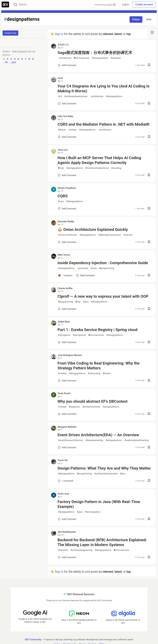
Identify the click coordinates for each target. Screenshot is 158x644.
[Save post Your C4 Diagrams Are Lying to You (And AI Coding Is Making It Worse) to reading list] (149, 104)
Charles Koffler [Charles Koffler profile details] (65, 288)
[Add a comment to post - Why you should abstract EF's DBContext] (67, 414)
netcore (128, 235)
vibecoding (94, 373)
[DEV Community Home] (5, 5)
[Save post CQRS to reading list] (149, 209)
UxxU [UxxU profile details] (60, 78)
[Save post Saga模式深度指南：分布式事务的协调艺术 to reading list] (149, 65)
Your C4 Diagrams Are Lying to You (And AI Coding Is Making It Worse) (103, 89)
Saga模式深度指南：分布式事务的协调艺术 (95, 53)
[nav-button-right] (152, 32)
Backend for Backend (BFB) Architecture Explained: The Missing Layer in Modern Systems (102, 542)
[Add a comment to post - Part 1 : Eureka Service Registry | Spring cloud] (67, 342)
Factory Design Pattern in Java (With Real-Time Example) (99, 504)
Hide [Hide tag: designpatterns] (149, 19)
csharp (72, 130)
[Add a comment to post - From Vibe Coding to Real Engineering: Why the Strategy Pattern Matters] (67, 381)
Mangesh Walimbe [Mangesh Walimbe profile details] (67, 427)
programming (107, 268)
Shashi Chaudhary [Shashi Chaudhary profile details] (67, 188)
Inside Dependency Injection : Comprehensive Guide (103, 263)
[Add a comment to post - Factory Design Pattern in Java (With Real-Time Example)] (67, 519)
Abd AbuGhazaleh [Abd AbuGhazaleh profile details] (67, 532)
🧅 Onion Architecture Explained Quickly (93, 230)
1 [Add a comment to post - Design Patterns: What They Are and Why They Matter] (65, 481)
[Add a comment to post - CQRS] (67, 209)
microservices (82, 58)
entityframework (91, 407)
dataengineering (94, 440)
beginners (74, 407)
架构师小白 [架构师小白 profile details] (63, 45)
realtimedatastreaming (137, 440)
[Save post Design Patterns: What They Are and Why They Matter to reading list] (149, 481)
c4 (60, 96)
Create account (144, 4)
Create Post (10, 33)
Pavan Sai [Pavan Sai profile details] (63, 460)
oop (78, 302)
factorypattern (93, 512)
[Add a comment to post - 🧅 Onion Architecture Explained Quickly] (67, 242)
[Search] (15, 5)
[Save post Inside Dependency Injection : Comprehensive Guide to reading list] (149, 276)
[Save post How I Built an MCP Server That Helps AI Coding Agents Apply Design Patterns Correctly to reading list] (149, 175)
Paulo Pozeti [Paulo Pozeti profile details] (64, 393)
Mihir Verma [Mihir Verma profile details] (64, 255)
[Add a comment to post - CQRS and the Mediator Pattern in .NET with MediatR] (67, 137)
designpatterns (100, 58)
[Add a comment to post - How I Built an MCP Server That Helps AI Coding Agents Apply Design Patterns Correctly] (67, 175)
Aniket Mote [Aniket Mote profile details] (64, 322)
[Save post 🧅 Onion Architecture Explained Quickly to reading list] (149, 242)
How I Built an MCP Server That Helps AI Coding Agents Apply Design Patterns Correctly (99, 160)
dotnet (62, 130)
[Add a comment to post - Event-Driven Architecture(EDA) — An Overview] (67, 447)
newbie (62, 373)
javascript (82, 268)
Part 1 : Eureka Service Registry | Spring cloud (97, 330)
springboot (64, 335)
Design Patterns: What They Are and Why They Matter (104, 468)
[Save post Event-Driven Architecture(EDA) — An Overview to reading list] (149, 448)
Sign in (59, 34)
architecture (65, 58)
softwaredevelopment (76, 96)
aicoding (116, 168)
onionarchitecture (68, 235)
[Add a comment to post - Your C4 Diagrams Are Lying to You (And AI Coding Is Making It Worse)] (67, 104)
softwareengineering (81, 550)
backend (116, 58)
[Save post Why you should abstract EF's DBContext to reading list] (149, 414)
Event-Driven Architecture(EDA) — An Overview (98, 435)
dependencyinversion (110, 235)
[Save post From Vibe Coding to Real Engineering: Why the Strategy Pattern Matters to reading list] (149, 381)
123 (14, 62)
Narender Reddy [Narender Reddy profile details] (66, 221)
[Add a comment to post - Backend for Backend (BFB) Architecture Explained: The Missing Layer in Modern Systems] (67, 557)
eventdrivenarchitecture (71, 440)
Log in (125, 4)
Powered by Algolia (105, 5)
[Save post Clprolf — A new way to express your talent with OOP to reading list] (149, 309)
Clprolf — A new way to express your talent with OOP (103, 296)
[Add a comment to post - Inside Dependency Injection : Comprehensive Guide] (65, 275)
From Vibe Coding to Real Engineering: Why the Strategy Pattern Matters (99, 366)
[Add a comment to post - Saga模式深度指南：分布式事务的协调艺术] (67, 65)
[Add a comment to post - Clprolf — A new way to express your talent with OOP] (67, 309)
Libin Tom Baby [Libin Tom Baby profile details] (65, 116)
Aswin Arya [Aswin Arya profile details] (63, 494)
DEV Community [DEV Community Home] (33, 639)
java (86, 302)
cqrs (61, 201)
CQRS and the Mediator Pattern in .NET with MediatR (103, 124)
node (94, 268)
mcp (61, 168)
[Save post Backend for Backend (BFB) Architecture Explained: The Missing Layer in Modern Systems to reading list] (149, 557)
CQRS (63, 196)
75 (6, 62)
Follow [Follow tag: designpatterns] (136, 19)
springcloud (79, 335)
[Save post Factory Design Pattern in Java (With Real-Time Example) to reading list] (149, 519)
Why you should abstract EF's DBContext (92, 401)
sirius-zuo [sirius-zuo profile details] (63, 150)
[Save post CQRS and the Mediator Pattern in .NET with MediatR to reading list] (149, 137)
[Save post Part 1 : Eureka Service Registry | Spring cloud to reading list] (149, 342)
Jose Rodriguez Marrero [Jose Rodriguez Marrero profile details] (70, 355)
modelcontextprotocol (97, 168)
